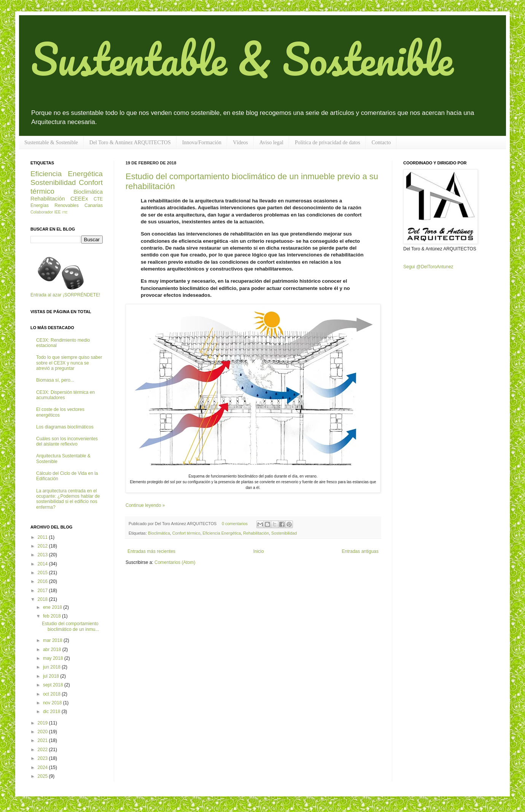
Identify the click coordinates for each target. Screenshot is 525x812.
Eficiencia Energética (222, 533)
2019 (43, 723)
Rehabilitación (256, 533)
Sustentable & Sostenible (242, 58)
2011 (43, 537)
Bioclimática (159, 533)
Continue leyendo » (145, 505)
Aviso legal (271, 142)
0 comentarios (235, 524)
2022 (43, 750)
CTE (98, 199)
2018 (43, 599)
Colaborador (42, 212)
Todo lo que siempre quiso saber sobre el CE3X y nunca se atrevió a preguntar (69, 363)
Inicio (259, 551)
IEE (57, 212)
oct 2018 (52, 694)
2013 (43, 555)
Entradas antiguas (360, 551)
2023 (43, 758)
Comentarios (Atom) (175, 562)
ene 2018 (53, 607)
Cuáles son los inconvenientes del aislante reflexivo (67, 441)
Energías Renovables (55, 205)
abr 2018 (53, 650)
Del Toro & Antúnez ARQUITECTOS (130, 142)
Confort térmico (186, 533)
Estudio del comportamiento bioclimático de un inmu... (70, 626)
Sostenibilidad (284, 533)
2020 (43, 732)
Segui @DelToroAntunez (428, 267)
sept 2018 (54, 685)
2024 (43, 767)
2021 (43, 740)
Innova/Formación (202, 142)
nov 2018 (53, 703)
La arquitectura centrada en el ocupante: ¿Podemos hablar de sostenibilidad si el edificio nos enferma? (68, 499)
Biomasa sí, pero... (55, 380)
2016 (43, 581)
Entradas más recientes (151, 551)
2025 (43, 776)
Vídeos (240, 142)
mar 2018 (53, 640)
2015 (43, 573)
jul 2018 (52, 676)
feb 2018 (52, 616)
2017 (43, 591)
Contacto (381, 142)
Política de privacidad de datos (328, 142)
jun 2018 (52, 667)
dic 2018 (52, 712)
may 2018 (54, 658)
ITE (65, 212)
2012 (43, 546)
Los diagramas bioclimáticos (65, 427)
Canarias (94, 205)
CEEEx (79, 199)
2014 (43, 564)
